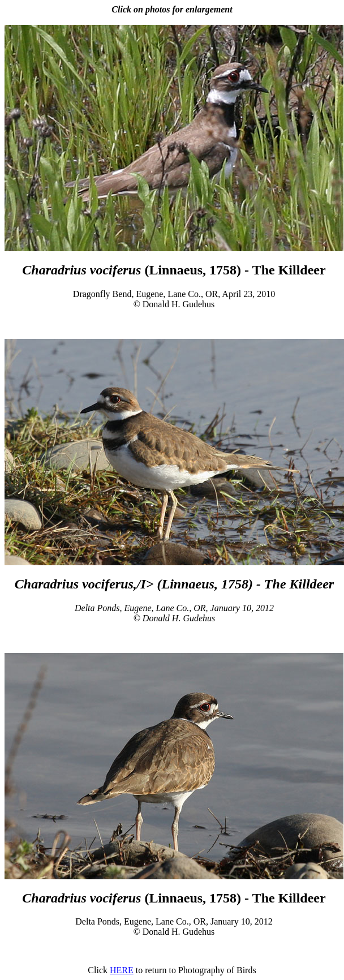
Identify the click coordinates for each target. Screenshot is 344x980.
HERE (122, 970)
